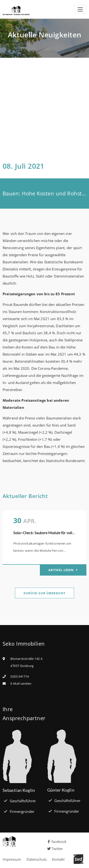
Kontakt (58, 859)
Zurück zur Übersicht (44, 593)
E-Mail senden (21, 683)
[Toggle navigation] (80, 9)
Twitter (55, 849)
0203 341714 (20, 676)
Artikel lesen (62, 570)
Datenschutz (37, 859)
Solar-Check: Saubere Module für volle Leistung (51, 533)
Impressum (12, 859)
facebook (57, 842)
